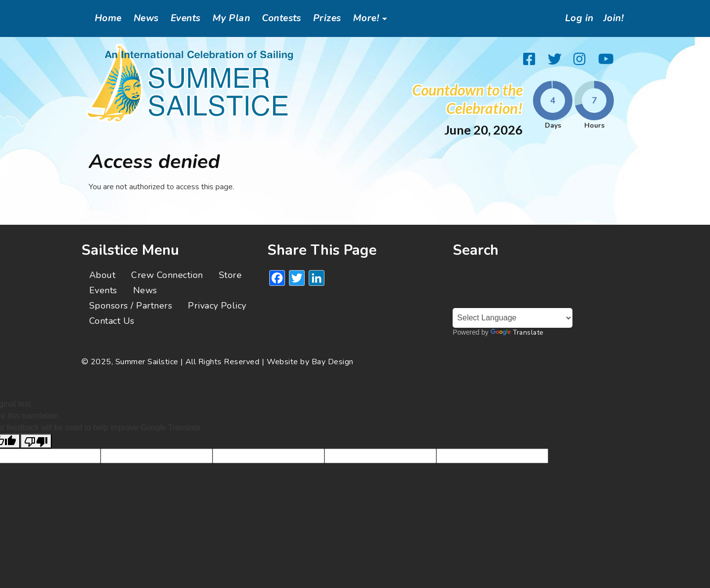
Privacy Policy (217, 306)
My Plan (231, 18)
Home (108, 18)
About (102, 275)
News (146, 18)
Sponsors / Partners (131, 306)
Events (186, 18)
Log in (576, 18)
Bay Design (333, 362)
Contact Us (112, 321)
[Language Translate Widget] (513, 318)
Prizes (327, 18)
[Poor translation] (36, 441)
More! (366, 18)
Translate (517, 332)
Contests (282, 18)
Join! (613, 18)
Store (230, 275)
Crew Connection (167, 275)
